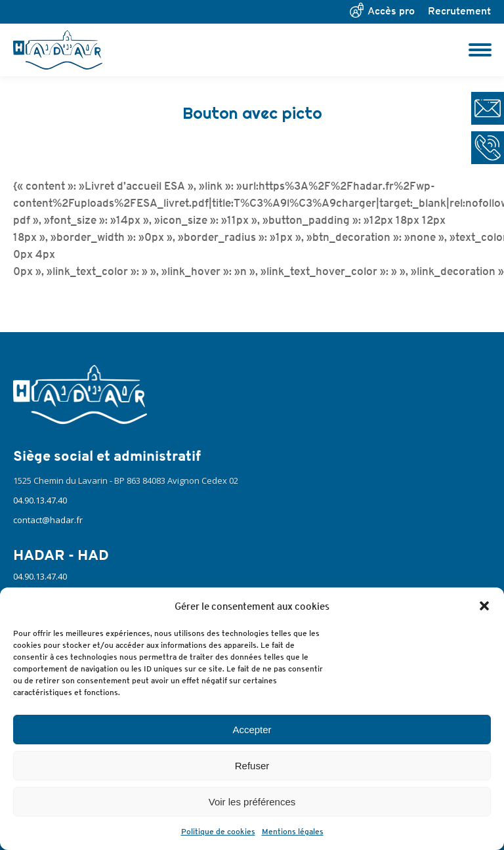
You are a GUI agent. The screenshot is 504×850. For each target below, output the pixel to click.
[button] (484, 606)
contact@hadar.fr (48, 520)
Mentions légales (293, 832)
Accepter (252, 730)
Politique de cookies (218, 832)
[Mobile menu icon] (480, 50)
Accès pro (391, 11)
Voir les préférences (252, 802)
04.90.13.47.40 (40, 500)
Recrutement (459, 11)
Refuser (252, 766)
